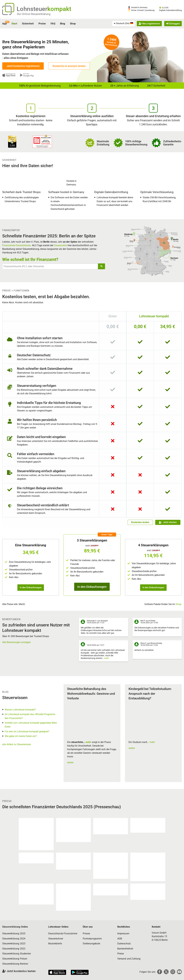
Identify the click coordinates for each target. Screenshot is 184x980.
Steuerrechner (56, 939)
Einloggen (173, 24)
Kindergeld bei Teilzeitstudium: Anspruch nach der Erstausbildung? (150, 694)
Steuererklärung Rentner (15, 964)
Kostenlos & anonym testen (69, 66)
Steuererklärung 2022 (14, 949)
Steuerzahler (61, 245)
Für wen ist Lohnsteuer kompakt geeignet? (27, 731)
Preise (42, 24)
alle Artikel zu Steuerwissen (17, 744)
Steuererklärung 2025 (14, 934)
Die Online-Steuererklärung (34, 14)
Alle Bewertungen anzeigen (16, 642)
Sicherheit (28, 24)
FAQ (53, 24)
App (4, 24)
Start (14, 24)
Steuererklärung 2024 (14, 939)
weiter (70, 762)
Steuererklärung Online (15, 927)
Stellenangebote (91, 944)
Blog (63, 24)
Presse (86, 934)
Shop (73, 24)
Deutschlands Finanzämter (63, 934)
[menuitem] (123, 24)
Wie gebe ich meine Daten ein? (21, 736)
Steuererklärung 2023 (14, 944)
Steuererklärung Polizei (15, 959)
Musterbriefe (55, 944)
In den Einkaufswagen (31, 587)
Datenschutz (124, 944)
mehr (107, 658)
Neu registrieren (149, 24)
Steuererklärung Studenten (17, 954)
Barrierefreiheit (125, 949)
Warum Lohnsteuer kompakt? (20, 710)
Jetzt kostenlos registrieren (23, 66)
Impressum (123, 934)
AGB (120, 939)
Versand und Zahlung (129, 959)
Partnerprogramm (92, 939)
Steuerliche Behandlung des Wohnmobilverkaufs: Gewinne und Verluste (91, 694)
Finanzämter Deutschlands (16, 245)
